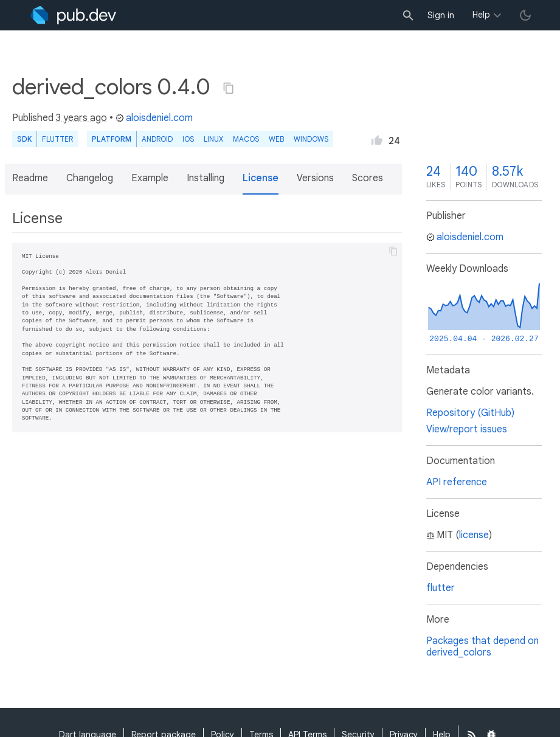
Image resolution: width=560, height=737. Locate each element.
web (276, 139)
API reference (457, 482)
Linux (213, 139)
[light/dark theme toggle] (525, 15)
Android (157, 139)
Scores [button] (368, 178)
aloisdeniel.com (154, 118)
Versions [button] (315, 178)
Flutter (57, 139)
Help (481, 15)
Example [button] (150, 178)
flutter (441, 588)
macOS (246, 139)
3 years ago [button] (81, 118)
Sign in (441, 15)
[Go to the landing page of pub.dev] (73, 15)
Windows (311, 139)
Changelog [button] (90, 178)
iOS (188, 139)
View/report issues (467, 429)
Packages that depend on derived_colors (482, 647)
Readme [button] (30, 178)
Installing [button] (206, 178)
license (474, 535)
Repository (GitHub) (470, 413)
